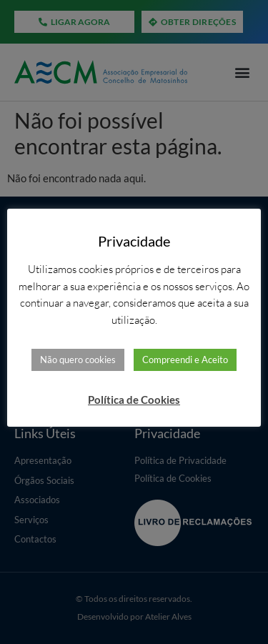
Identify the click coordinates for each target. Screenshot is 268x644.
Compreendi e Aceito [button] (185, 360)
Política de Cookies (134, 400)
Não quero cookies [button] (78, 360)
